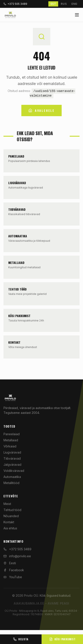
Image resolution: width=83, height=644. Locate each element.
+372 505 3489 (15, 4)
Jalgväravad (12, 465)
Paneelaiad (12, 434)
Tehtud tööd (12, 510)
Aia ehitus (10, 528)
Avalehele (41, 110)
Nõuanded (11, 516)
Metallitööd (11, 483)
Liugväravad (12, 452)
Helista (21, 639)
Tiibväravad (12, 458)
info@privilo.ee (17, 556)
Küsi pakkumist (62, 639)
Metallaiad (11, 440)
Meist (7, 504)
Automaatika (12, 477)
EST (53, 4)
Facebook (14, 570)
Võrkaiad (10, 446)
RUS (64, 4)
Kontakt (9, 522)
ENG (74, 4)
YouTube (13, 577)
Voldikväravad (14, 471)
